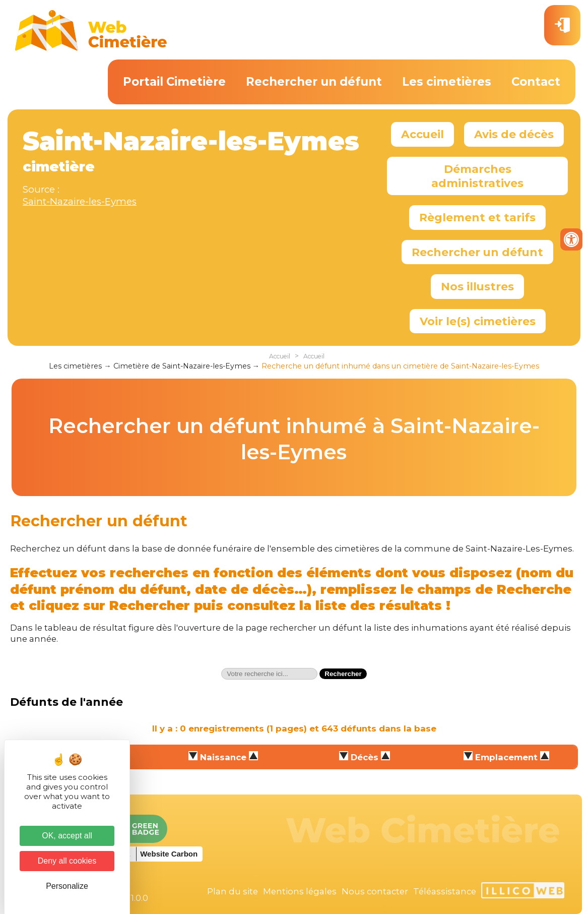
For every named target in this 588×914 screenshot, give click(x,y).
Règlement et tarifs (477, 217)
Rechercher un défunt (314, 82)
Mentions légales (300, 891)
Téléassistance (445, 891)
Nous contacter (375, 891)
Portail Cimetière (174, 82)
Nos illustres (477, 286)
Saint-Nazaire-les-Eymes (80, 201)
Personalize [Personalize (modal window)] (67, 886)
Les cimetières (447, 82)
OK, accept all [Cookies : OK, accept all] (67, 836)
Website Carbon (169, 854)
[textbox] (269, 674)
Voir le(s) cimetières (478, 321)
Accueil (422, 134)
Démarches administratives (477, 176)
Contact (536, 82)
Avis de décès (514, 134)
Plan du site (233, 891)
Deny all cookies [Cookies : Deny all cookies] (67, 861)
